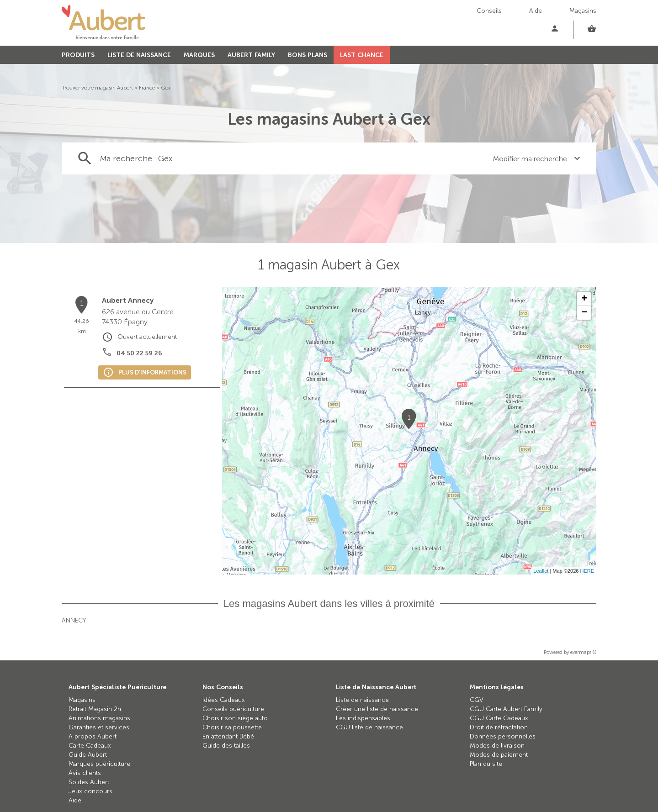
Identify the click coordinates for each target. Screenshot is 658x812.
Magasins (583, 11)
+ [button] (584, 299)
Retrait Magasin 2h (95, 709)
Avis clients (85, 773)
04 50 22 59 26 (139, 353)
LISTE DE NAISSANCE (139, 55)
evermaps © (583, 652)
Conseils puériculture (233, 709)
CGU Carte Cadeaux (499, 718)
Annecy (74, 620)
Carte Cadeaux (90, 746)
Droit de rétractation (499, 727)
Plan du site (486, 764)
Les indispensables (363, 718)
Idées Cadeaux (224, 700)
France (147, 88)
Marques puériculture (99, 764)
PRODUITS (78, 55)
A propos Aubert (93, 736)
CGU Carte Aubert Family (506, 709)
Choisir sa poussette (232, 727)
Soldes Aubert (89, 782)
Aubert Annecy (128, 300)
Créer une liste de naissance (377, 709)
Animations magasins (99, 718)
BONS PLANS (308, 55)
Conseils (489, 11)
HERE (587, 571)
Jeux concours (90, 791)
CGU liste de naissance (369, 727)
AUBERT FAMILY (251, 55)
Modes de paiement (499, 755)
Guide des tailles (226, 746)
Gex (166, 88)
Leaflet (541, 571)
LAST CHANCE (362, 55)
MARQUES (199, 55)
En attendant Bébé (228, 736)
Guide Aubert (88, 755)
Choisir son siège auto (235, 718)
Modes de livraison (497, 746)
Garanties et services (99, 727)
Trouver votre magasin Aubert (97, 88)
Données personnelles (503, 736)
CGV (477, 700)
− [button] (584, 313)
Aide (536, 11)
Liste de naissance (362, 700)
